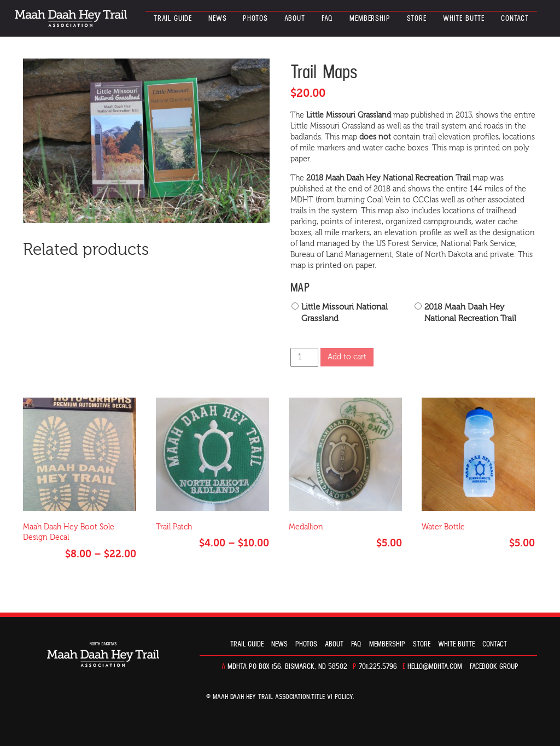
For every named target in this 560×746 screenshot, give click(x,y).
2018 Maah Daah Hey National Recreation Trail (470, 313)
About (295, 19)
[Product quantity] (304, 357)
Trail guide (173, 19)
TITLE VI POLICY (332, 697)
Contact (515, 19)
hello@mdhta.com (435, 667)
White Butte (464, 19)
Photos (255, 19)
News (217, 19)
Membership (370, 19)
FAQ (328, 19)
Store (417, 19)
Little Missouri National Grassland (345, 313)
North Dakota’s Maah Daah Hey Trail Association (71, 18)
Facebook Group (494, 667)
